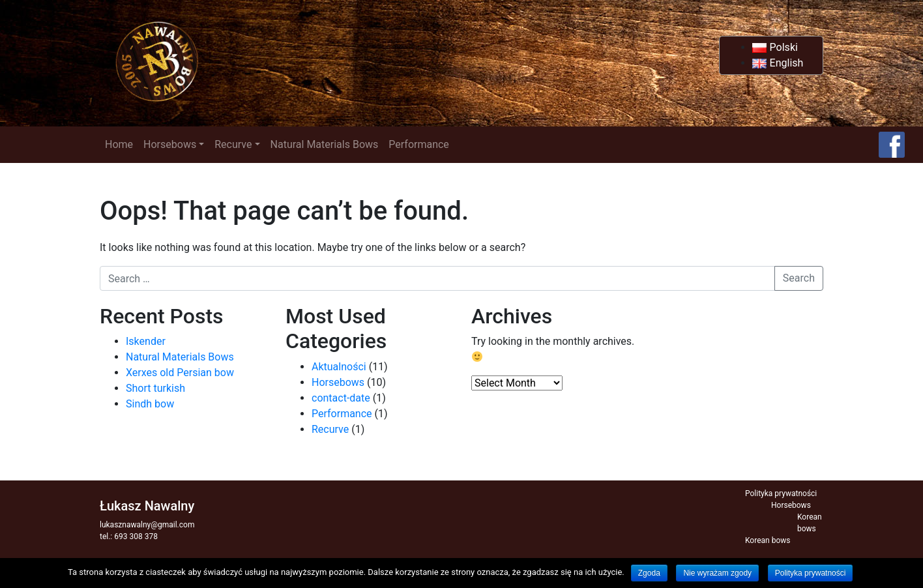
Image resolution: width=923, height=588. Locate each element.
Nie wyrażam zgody (717, 573)
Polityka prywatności (781, 493)
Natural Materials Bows (325, 144)
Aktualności (339, 367)
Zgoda (649, 573)
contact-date (341, 398)
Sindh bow (150, 404)
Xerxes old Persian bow (180, 373)
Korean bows (768, 540)
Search (799, 278)
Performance (419, 144)
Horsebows (170, 144)
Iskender (146, 341)
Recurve (233, 144)
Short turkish (155, 388)
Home (119, 144)
